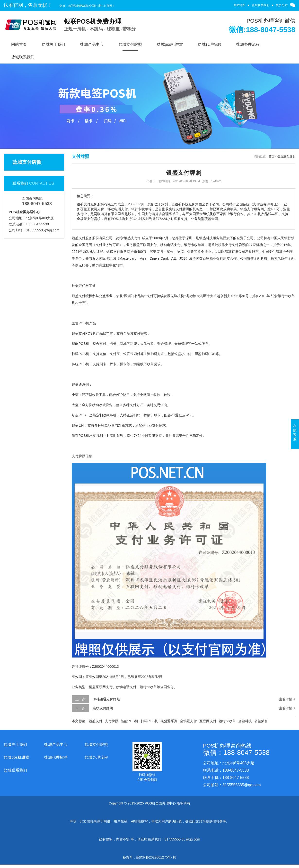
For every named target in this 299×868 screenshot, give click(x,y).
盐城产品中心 (92, 44)
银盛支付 (96, 721)
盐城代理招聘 (210, 44)
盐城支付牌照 (130, 44)
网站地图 (239, 5)
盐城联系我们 (261, 5)
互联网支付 (208, 721)
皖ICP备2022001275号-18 (156, 857)
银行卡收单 (227, 721)
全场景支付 (188, 721)
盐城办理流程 (248, 44)
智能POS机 (130, 721)
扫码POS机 (149, 721)
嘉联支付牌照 (103, 708)
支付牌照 (112, 721)
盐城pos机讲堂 (170, 44)
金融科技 (245, 721)
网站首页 (19, 44)
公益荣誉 (261, 721)
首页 (272, 156)
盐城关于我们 (53, 44)
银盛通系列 (169, 721)
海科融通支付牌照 (106, 699)
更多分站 (282, 5)
